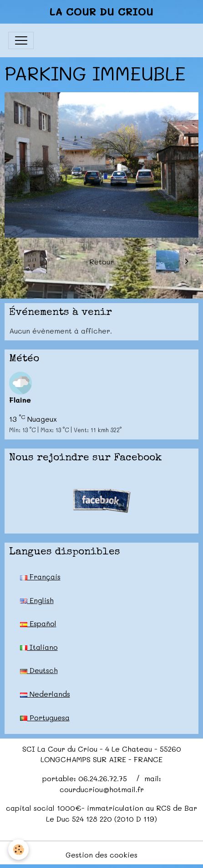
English (37, 600)
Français (40, 576)
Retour (101, 262)
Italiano (39, 647)
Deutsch (39, 670)
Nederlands (45, 694)
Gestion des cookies (101, 855)
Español (38, 623)
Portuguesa (45, 717)
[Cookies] (18, 850)
